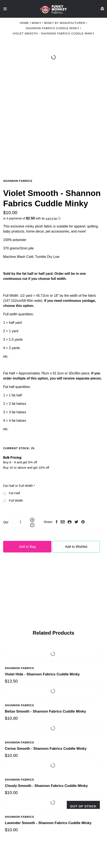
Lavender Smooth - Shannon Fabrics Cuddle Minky (48, 823)
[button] (53, 218)
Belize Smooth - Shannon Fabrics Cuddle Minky (45, 711)
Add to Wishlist (76, 547)
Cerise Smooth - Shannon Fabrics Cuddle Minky (46, 749)
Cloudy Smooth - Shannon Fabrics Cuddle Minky (46, 786)
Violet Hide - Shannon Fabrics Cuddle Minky (42, 674)
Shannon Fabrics (18, 181)
